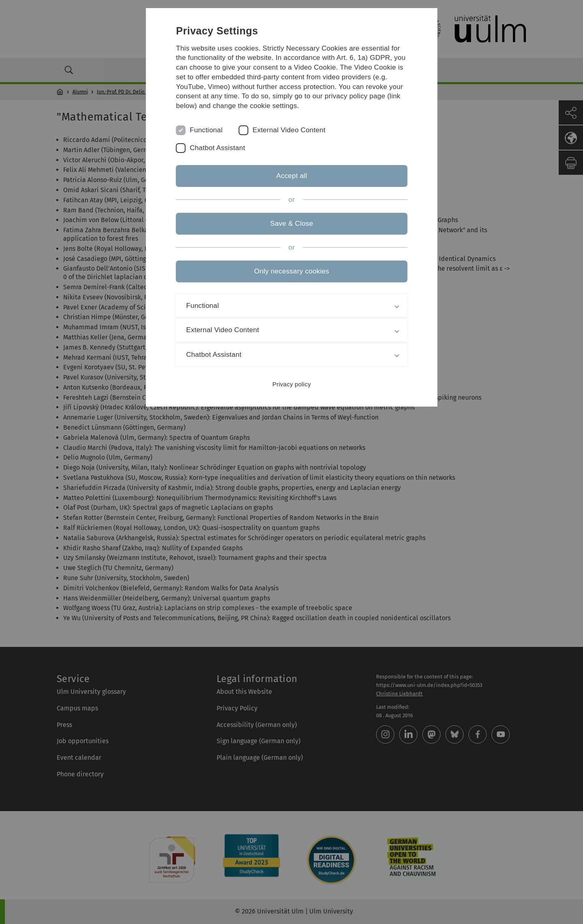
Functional (206, 130)
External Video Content (289, 130)
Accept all (291, 176)
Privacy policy (291, 384)
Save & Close (291, 224)
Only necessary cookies (291, 271)
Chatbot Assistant (218, 148)
